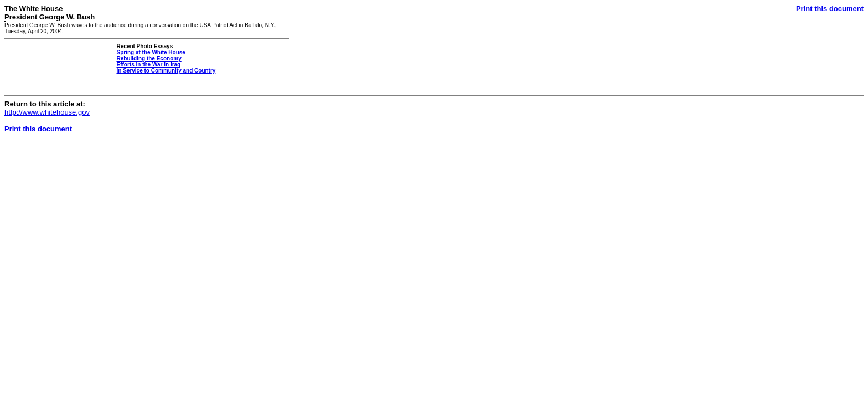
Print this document (830, 9)
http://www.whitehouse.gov (47, 112)
